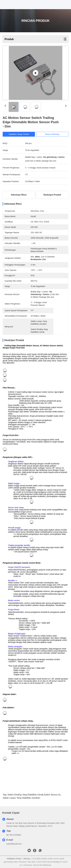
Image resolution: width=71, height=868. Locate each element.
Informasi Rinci (19, 195)
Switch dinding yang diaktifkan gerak (25, 795)
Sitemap (27, 859)
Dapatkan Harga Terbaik (19, 134)
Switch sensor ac (52, 795)
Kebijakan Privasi (14, 859)
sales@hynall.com (14, 844)
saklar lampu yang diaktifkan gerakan (21, 798)
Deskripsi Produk (52, 195)
